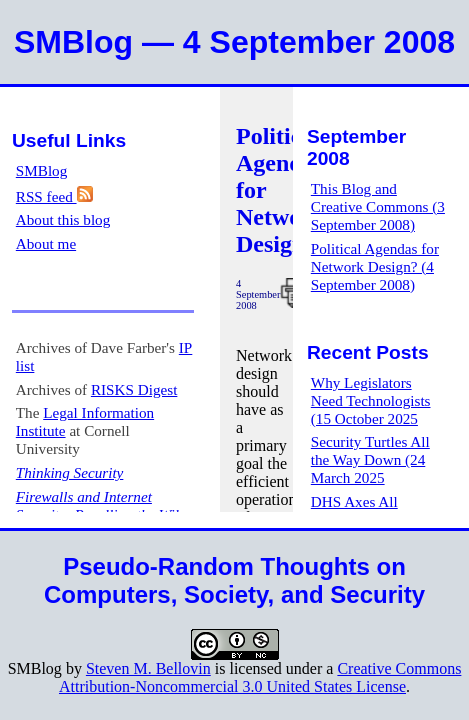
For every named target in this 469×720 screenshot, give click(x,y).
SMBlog (42, 170)
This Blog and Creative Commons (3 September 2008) (378, 206)
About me (46, 243)
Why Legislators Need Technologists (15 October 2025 (371, 400)
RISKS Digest (134, 389)
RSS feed (54, 196)
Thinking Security (70, 472)
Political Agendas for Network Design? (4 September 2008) (375, 266)
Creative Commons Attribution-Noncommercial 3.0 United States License (260, 677)
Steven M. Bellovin (148, 668)
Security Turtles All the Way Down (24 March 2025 (370, 459)
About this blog (63, 219)
